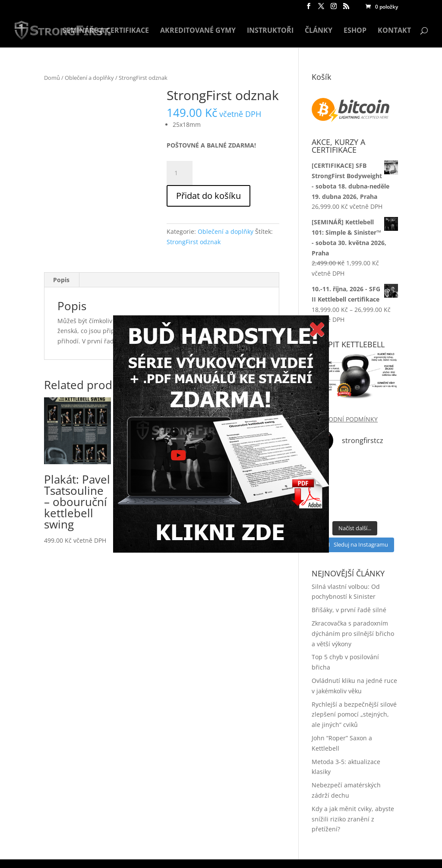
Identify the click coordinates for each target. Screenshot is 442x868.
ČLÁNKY (319, 31)
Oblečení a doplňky (89, 78)
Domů (52, 78)
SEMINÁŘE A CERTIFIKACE (106, 31)
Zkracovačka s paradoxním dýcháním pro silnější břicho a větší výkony (353, 634)
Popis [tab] (61, 280)
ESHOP (355, 31)
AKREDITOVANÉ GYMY (198, 31)
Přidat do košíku (208, 196)
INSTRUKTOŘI (270, 31)
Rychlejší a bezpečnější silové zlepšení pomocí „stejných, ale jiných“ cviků (354, 715)
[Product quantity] (180, 173)
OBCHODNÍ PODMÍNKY (345, 419)
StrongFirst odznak (194, 242)
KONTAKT (394, 31)
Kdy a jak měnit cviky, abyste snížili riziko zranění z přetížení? (353, 819)
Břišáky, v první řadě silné (349, 610)
